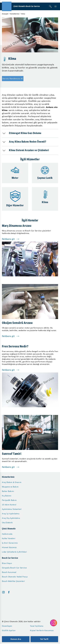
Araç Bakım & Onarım (12, 482)
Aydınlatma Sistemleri (12, 509)
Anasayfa (5, 14)
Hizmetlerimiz (15, 14)
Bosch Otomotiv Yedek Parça (15, 577)
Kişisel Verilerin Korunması (42, 630)
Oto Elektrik (7, 523)
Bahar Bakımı (8, 491)
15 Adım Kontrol (9, 505)
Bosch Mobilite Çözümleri (13, 581)
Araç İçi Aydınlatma (11, 514)
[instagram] (3, 592)
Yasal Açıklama (37, 626)
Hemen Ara (16, 639)
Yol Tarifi (44, 639)
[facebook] (9, 592)
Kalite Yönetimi (9, 538)
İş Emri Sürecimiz (10, 543)
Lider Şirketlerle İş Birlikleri (14, 552)
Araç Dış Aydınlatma (11, 518)
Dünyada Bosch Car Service (14, 568)
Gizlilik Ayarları (9, 630)
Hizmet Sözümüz (9, 547)
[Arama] (50, 6)
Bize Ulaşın (7, 563)
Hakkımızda (7, 534)
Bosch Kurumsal (9, 572)
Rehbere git (8, 239)
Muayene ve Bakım (10, 487)
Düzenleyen (7, 626)
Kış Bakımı (7, 496)
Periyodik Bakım (9, 500)
